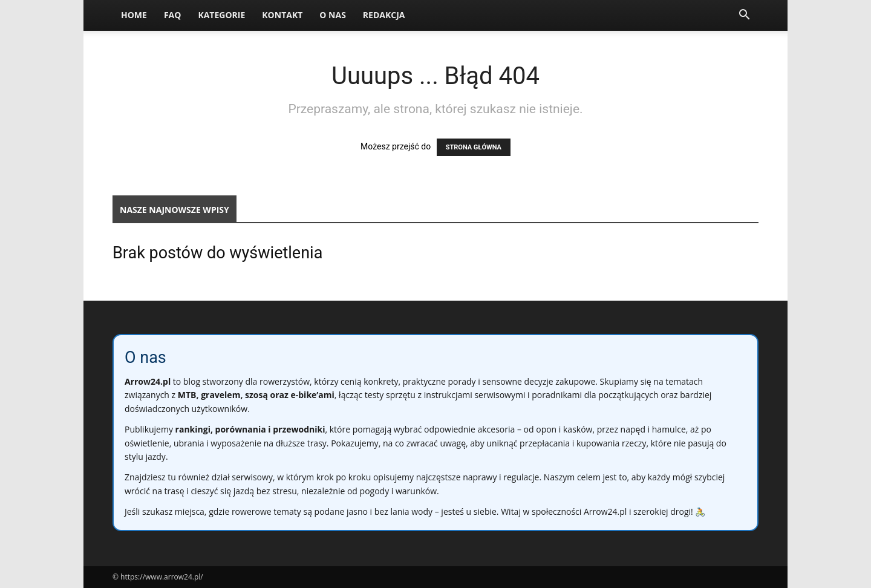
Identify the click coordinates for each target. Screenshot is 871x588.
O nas (333, 15)
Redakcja (384, 15)
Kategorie (221, 15)
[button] (744, 16)
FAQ (173, 15)
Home (134, 15)
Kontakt (282, 15)
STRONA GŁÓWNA (474, 147)
